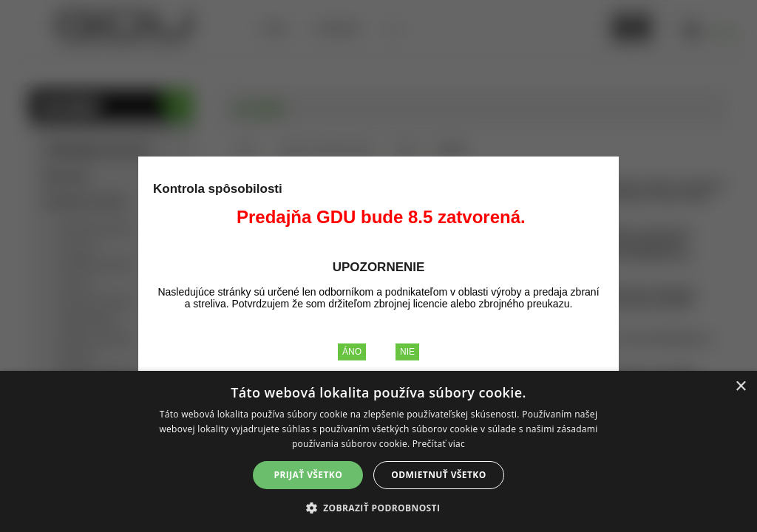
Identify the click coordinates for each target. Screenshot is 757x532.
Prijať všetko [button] (309, 475)
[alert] (378, 451)
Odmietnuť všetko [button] (438, 475)
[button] (379, 507)
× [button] (740, 387)
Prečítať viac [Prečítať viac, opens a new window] (439, 444)
